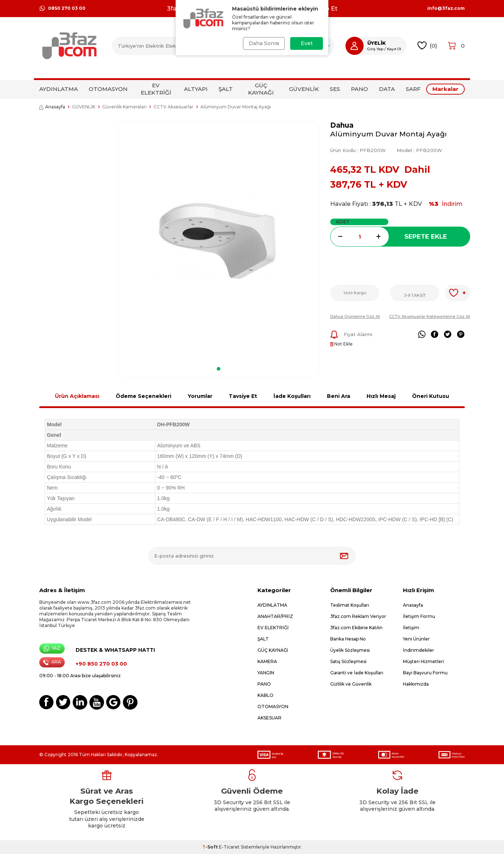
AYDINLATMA (59, 89)
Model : (419, 150)
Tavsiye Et (243, 396)
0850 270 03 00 (62, 8)
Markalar (445, 89)
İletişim (411, 628)
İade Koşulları (292, 396)
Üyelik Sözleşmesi (350, 650)
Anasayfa (52, 107)
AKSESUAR (269, 718)
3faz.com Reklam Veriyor (358, 616)
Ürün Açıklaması (77, 396)
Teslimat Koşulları (350, 605)
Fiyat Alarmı (351, 335)
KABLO (265, 695)
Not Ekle (341, 344)
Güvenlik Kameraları (124, 107)
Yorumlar (200, 396)
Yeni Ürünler (416, 639)
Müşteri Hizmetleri (423, 661)
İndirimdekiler (419, 650)
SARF (413, 89)
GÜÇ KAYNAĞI (261, 89)
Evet (307, 43)
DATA (387, 89)
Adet (343, 222)
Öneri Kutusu (431, 396)
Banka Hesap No (348, 639)
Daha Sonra (264, 43)
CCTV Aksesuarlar (173, 107)
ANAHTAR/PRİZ (275, 616)
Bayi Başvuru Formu (425, 673)
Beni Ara (339, 396)
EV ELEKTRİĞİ (156, 89)
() (427, 46)
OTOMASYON (108, 89)
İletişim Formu (419, 616)
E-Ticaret (229, 847)
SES (335, 89)
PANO (359, 89)
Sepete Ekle (426, 236)
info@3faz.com (446, 8)
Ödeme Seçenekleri (143, 396)
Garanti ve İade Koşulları (357, 673)
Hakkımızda (416, 684)
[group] (219, 241)
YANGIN (266, 673)
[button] (219, 369)
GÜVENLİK (304, 89)
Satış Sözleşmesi (348, 661)
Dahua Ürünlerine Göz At (355, 316)
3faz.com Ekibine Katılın (356, 628)
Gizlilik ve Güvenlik (351, 684)
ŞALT (226, 89)
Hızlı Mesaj (381, 396)
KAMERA (267, 661)
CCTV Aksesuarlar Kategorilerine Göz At (430, 316)
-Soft (211, 847)
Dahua (342, 125)
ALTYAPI (196, 89)
